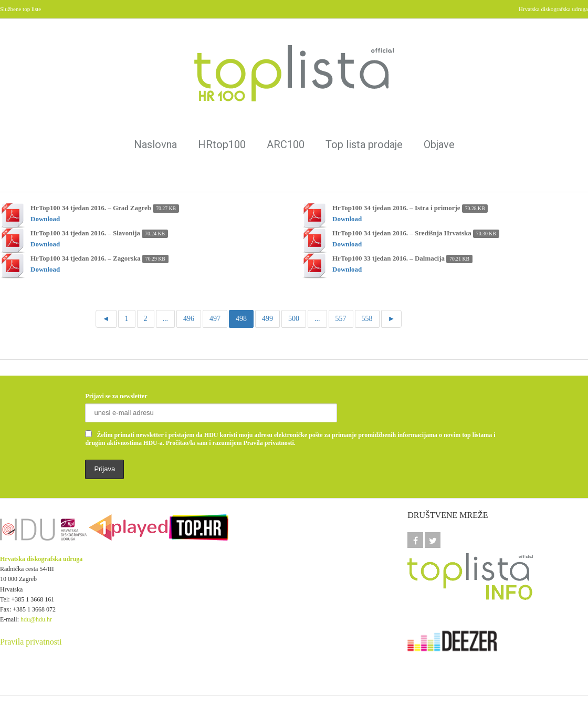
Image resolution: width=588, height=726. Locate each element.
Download (45, 219)
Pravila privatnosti (31, 642)
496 (189, 319)
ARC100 (286, 144)
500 (294, 319)
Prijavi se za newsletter (116, 396)
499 (267, 319)
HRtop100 (222, 144)
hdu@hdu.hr (36, 619)
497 (215, 319)
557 (341, 319)
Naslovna (155, 144)
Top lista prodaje (364, 144)
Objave (439, 144)
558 (367, 319)
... (166, 319)
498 (241, 319)
